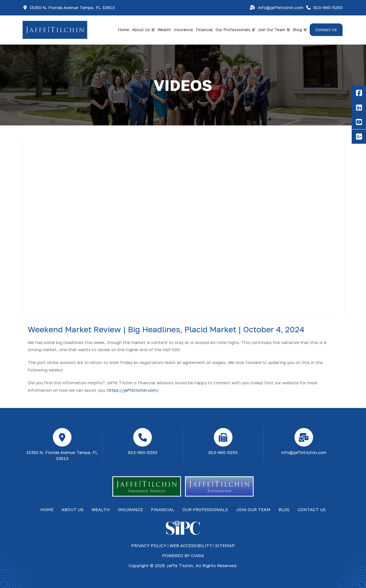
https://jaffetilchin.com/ (133, 390)
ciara (197, 555)
